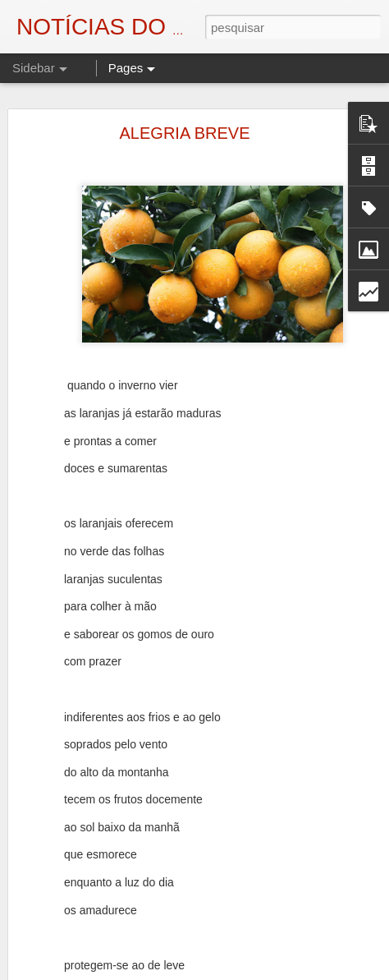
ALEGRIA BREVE (185, 133)
